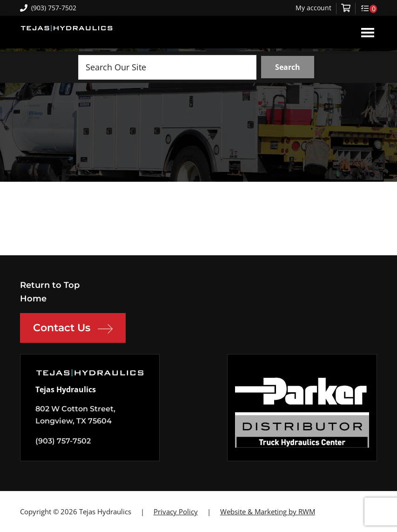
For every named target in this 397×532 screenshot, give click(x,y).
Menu (368, 32)
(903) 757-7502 (48, 8)
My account (313, 8)
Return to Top (50, 285)
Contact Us (73, 329)
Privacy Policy (176, 512)
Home (33, 299)
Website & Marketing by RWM (268, 512)
